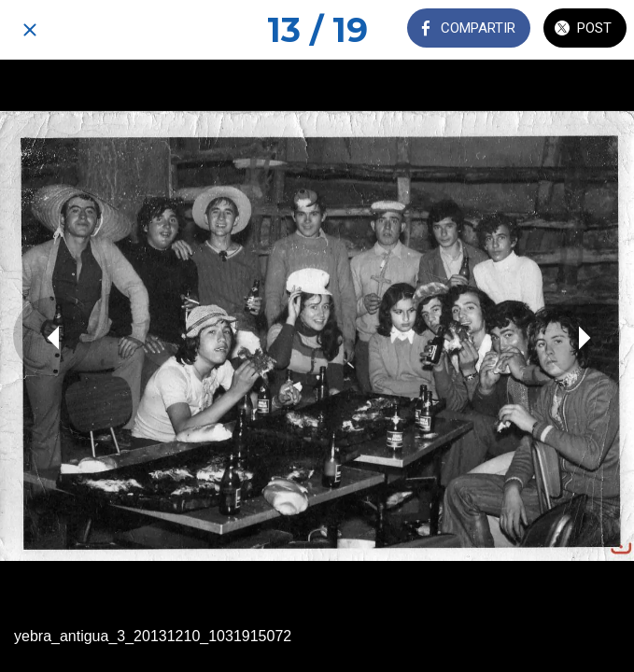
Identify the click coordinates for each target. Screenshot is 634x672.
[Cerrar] (30, 30)
